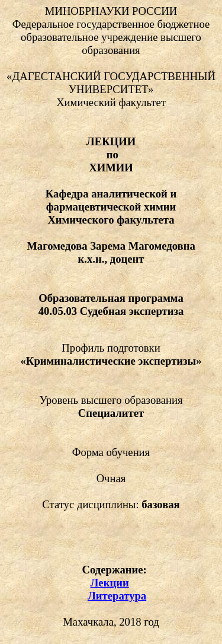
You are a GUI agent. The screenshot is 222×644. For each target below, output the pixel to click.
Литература (117, 596)
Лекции (110, 583)
